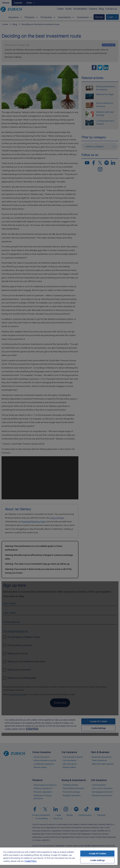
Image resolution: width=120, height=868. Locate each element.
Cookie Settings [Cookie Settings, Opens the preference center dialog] (97, 860)
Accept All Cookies (97, 854)
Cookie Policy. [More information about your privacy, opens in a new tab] (31, 861)
